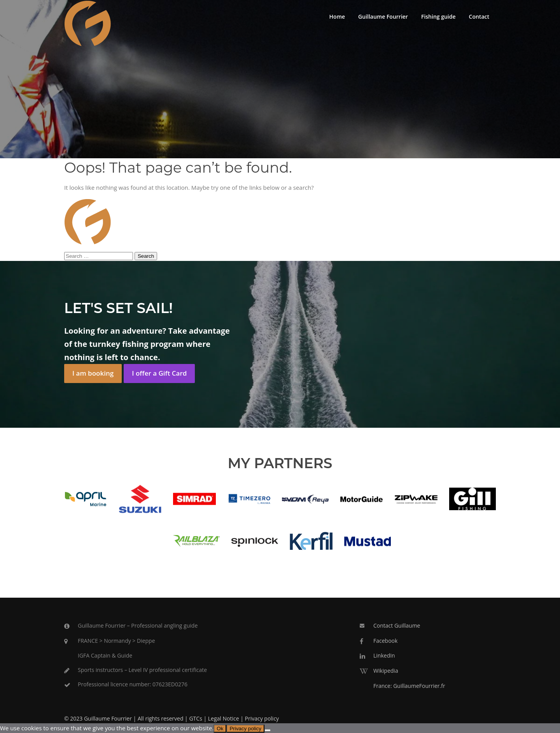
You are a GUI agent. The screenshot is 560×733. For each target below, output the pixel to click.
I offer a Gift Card (159, 373)
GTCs (195, 718)
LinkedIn (384, 655)
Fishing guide (438, 17)
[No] (268, 730)
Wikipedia (386, 671)
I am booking (93, 373)
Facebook (385, 641)
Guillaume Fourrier (383, 17)
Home (337, 17)
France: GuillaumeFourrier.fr (409, 686)
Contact (479, 17)
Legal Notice (224, 718)
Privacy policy (262, 718)
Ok (220, 729)
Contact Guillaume (397, 625)
